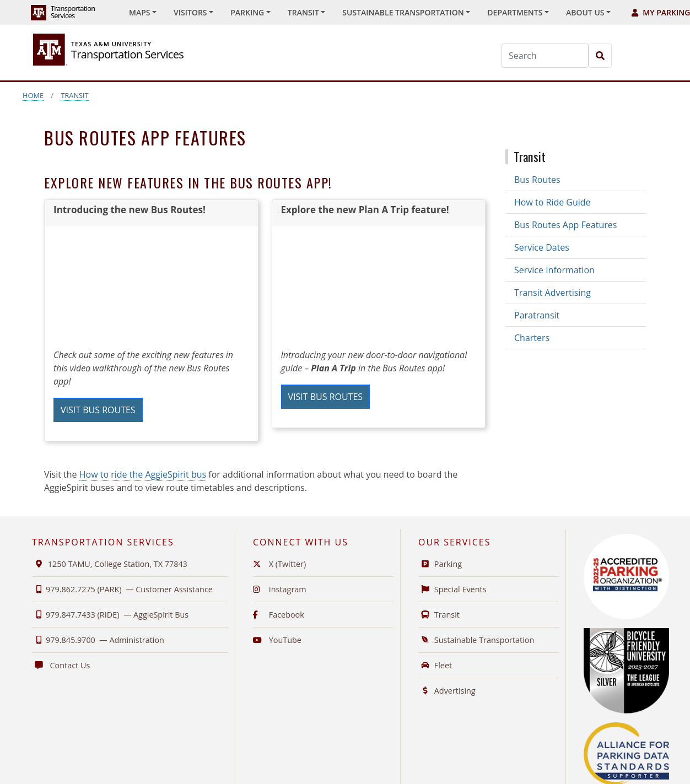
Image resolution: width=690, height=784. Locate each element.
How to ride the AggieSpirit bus (143, 474)
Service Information (554, 270)
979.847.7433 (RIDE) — (110, 615)
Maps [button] (139, 12)
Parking (440, 564)
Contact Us (61, 665)
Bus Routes (537, 180)
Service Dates (542, 247)
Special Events (452, 589)
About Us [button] (585, 12)
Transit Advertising (552, 293)
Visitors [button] (190, 12)
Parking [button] (247, 12)
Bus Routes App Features (565, 225)
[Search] (545, 56)
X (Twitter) (279, 564)
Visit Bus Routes (98, 410)
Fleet (435, 665)
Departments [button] (515, 12)
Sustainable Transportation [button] (403, 12)
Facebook (279, 615)
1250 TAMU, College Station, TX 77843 (110, 564)
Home (33, 95)
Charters (532, 338)
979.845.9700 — (98, 640)
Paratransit (537, 315)
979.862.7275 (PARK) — (122, 589)
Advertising (447, 691)
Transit (74, 95)
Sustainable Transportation (476, 640)
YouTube (277, 640)
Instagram (280, 589)
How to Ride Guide (552, 202)
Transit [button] (303, 12)
